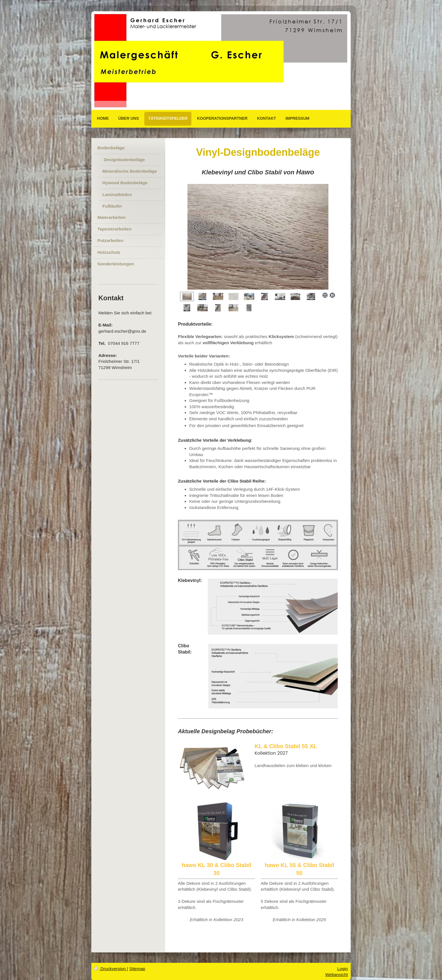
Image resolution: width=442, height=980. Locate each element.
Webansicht (337, 975)
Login (342, 969)
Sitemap (137, 969)
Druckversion (111, 969)
